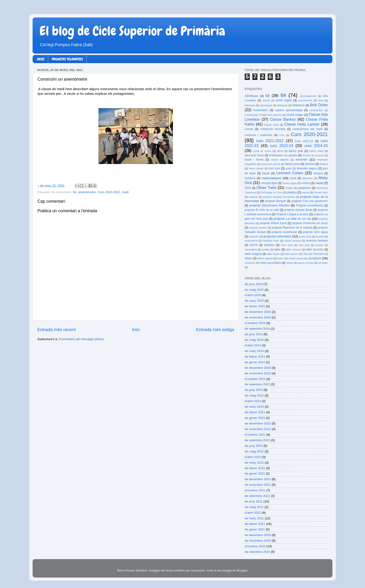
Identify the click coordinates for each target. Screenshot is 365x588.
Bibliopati (282, 105)
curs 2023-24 (281, 146)
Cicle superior (274, 115)
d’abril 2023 (253, 401)
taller (277, 250)
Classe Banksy (283, 119)
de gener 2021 (255, 529)
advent (266, 100)
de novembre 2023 (258, 373)
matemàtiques (272, 178)
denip (280, 151)
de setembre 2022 (257, 440)
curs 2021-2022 (270, 141)
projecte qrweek (258, 228)
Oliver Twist (266, 188)
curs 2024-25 (316, 146)
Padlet (289, 188)
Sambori (269, 245)
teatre (281, 258)
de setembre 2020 (257, 552)
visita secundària (270, 263)
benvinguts (266, 105)
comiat (249, 129)
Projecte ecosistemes (309, 205)
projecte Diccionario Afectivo (269, 205)
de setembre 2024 (257, 329)
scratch (319, 245)
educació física (254, 155)
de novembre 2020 (258, 541)
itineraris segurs (307, 168)
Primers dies (321, 192)
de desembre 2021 (258, 479)
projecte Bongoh (276, 201)
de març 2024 (254, 351)
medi (125, 192)
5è (75, 192)
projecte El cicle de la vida (262, 210)
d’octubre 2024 (255, 323)
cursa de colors (262, 151)
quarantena (251, 241)
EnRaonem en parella (283, 155)
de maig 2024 (254, 340)
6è (283, 95)
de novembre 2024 (258, 317)
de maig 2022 (254, 451)
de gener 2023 (255, 418)
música (306, 183)
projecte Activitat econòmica (279, 197)
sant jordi (304, 245)
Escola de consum (313, 155)
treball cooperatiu (298, 258)
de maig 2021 (254, 507)
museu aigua (289, 183)
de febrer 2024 (255, 357)
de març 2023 (254, 407)
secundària (251, 250)
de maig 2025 (254, 290)
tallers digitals (265, 258)
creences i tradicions (259, 135)
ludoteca (250, 178)
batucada (250, 105)
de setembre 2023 (257, 384)
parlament (304, 188)
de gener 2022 (255, 473)
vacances (250, 263)
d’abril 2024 (253, 345)
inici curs (274, 168)
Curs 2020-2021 (109, 192)
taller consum (293, 250)
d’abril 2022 (253, 457)
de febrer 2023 (255, 412)
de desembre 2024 (258, 312)
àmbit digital (284, 100)
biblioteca (299, 105)
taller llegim (273, 254)
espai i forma (254, 160)
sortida (266, 250)
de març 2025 (254, 301)
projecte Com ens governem (310, 201)
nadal (319, 183)
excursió (301, 159)
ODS (248, 188)
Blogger (242, 570)
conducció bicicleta (273, 129)
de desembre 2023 (258, 368)
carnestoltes (316, 110)
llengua (318, 173)
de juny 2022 (254, 446)
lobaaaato (198, 570)
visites (290, 263)
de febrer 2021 (255, 524)
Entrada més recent (56, 330)
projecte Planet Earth (273, 223)
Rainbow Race (271, 241)
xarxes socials (305, 263)
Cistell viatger (295, 115)
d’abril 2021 (253, 513)
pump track (305, 236)
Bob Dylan (319, 105)
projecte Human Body (298, 210)
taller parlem (291, 254)
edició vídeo (316, 151)
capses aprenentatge (289, 110)
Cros (282, 135)
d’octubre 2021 (255, 490)
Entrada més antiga (215, 330)
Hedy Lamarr (256, 168)
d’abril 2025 (253, 295)
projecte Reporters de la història (292, 228)
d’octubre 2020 (255, 546)
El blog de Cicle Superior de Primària (132, 31)
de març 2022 (254, 463)
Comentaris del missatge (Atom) (81, 339)
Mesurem (308, 178)
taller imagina (253, 254)
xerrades (323, 263)
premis (305, 192)
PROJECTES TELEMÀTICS (67, 59)
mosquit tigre (269, 183)
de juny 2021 (254, 501)
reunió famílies (293, 241)
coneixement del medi (308, 129)
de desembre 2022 (258, 423)
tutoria (317, 258)
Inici (136, 330)
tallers (248, 258)
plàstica (292, 192)
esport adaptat (280, 160)
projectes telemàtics (278, 236)
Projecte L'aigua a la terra (292, 214)
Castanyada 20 (253, 115)
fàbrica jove (292, 164)
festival (324, 164)
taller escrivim (315, 250)
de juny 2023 (254, 390)
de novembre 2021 (258, 485)
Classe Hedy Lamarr (302, 124)
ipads (289, 168)
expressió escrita (271, 164)
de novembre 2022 (258, 429)
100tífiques (252, 96)
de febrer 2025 (255, 306)
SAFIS (254, 245)
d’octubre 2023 (255, 379)
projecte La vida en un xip (292, 219)
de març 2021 (254, 518)
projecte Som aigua (315, 232)
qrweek (320, 236)
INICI (41, 59)
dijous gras (296, 151)
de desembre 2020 (258, 535)
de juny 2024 (254, 334)
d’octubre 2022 (255, 435)
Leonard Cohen (290, 173)
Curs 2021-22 (304, 141)
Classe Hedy (271, 125)
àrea (321, 100)
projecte (253, 197)
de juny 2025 (254, 284)
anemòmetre (87, 192)
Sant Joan (287, 245)
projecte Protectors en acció (310, 223)
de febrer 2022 (255, 468)
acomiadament (308, 96)
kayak (266, 173)
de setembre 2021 (257, 496)
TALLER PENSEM (313, 254)
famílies (310, 164)
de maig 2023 (254, 395)
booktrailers (261, 110)
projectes (254, 236)
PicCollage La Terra (271, 192)
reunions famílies (317, 241)
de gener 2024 (255, 362)
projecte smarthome (284, 232)
